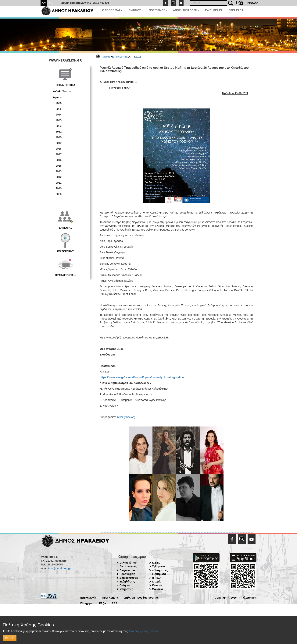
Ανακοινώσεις (128, 566)
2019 (59, 143)
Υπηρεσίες (126, 589)
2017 (59, 154)
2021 (138, 57)
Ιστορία (157, 582)
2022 (59, 126)
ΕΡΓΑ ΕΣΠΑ (236, 10)
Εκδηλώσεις (127, 582)
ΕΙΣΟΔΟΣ (253, 3)
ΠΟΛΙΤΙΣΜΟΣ (158, 10)
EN (51, 3)
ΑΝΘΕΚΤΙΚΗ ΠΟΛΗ (186, 10)
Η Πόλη (157, 578)
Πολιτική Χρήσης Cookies (144, 631)
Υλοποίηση (249, 597)
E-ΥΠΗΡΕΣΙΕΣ (214, 10)
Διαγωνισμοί (127, 570)
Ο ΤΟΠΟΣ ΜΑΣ (112, 10)
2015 (59, 166)
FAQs (103, 603)
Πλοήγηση (87, 603)
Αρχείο (57, 97)
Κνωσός (157, 585)
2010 (59, 188)
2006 (59, 194)
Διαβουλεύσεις (129, 578)
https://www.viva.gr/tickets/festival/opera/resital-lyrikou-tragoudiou (142, 377)
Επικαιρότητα (120, 57)
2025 (59, 109)
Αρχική (106, 57)
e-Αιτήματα (159, 574)
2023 (59, 120)
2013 (59, 171)
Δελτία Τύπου (62, 91)
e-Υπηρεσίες (160, 570)
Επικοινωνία (88, 597)
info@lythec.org (126, 417)
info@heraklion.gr (59, 568)
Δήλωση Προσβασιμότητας (141, 597)
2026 (59, 103)
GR (44, 3)
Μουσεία (157, 589)
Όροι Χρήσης (110, 597)
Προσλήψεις (127, 574)
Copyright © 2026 (226, 597)
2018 (59, 149)
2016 (59, 160)
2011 (59, 183)
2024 (59, 115)
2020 (59, 137)
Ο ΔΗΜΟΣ (136, 10)
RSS (115, 603)
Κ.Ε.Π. (156, 563)
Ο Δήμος (125, 585)
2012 (59, 177)
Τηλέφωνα (159, 566)
